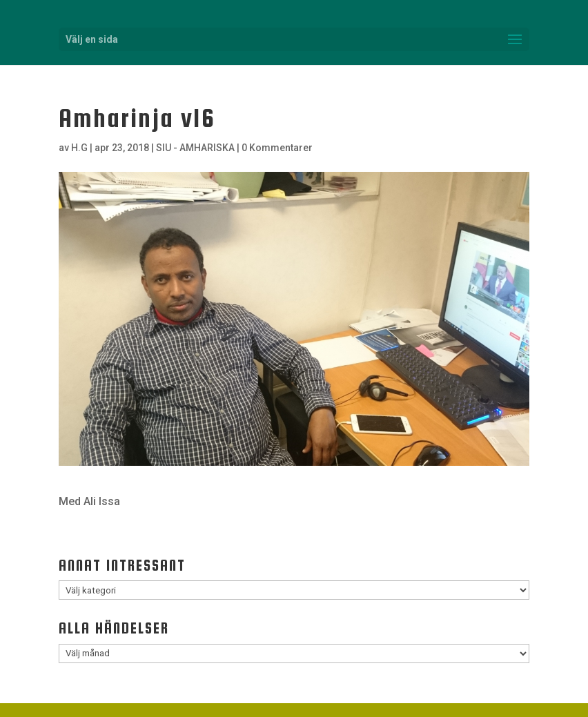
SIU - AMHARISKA (195, 148)
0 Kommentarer (277, 148)
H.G (79, 148)
